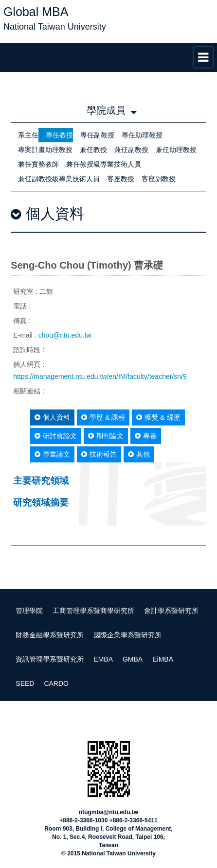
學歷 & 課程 (103, 417)
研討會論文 (56, 436)
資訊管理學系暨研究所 (50, 659)
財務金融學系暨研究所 (50, 635)
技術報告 (99, 454)
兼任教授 (93, 150)
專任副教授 (97, 135)
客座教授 (121, 179)
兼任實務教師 (38, 164)
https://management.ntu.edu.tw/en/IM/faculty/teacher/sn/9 (100, 376)
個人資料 (52, 417)
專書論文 (52, 454)
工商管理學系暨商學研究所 (93, 611)
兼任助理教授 (176, 150)
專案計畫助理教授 (45, 150)
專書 (146, 436)
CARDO (56, 683)
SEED (25, 683)
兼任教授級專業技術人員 (104, 164)
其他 (139, 454)
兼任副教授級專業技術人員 (59, 179)
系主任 (28, 135)
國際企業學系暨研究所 (127, 635)
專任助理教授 (142, 135)
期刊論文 (106, 436)
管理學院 (29, 611)
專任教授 (59, 135)
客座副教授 (159, 179)
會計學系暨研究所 (171, 611)
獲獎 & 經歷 (158, 417)
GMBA (133, 659)
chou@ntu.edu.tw (65, 335)
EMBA (103, 659)
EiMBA (163, 659)
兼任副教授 (131, 150)
